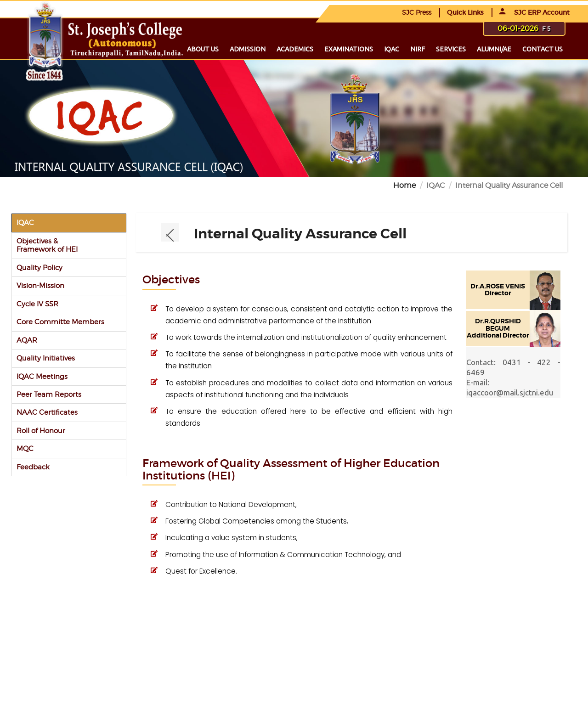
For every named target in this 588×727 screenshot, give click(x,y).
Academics (295, 49)
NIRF (418, 49)
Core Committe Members (60, 322)
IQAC (392, 49)
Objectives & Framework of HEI (47, 245)
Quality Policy (40, 268)
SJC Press (417, 12)
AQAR (27, 340)
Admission (248, 49)
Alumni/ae (494, 49)
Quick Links (465, 12)
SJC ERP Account (534, 12)
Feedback (33, 467)
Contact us (543, 49)
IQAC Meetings (42, 376)
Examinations (349, 49)
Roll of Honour (41, 431)
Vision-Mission (40, 285)
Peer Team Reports (49, 394)
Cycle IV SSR (37, 304)
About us (203, 49)
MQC (25, 448)
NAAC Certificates (47, 412)
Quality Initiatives (46, 358)
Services (451, 49)
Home (404, 185)
